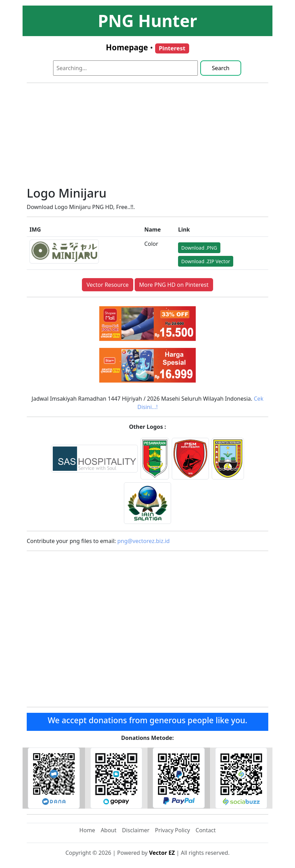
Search (221, 68)
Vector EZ (162, 853)
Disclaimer (136, 830)
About (108, 830)
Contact (206, 830)
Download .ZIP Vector (206, 261)
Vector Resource (107, 285)
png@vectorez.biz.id (144, 541)
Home (87, 830)
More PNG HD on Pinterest (174, 285)
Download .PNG (199, 248)
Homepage (127, 47)
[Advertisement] (147, 137)
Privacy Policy (173, 830)
